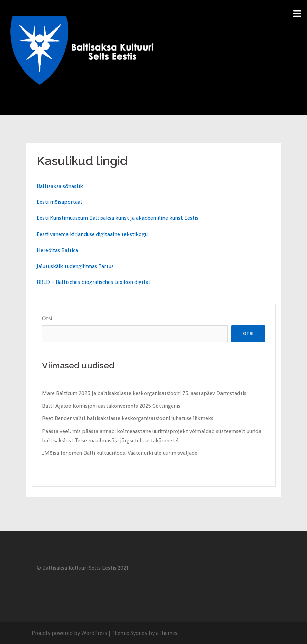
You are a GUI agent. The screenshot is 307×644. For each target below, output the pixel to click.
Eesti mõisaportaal (59, 202)
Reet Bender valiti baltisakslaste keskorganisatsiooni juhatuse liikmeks (128, 418)
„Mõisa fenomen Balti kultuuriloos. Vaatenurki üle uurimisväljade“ (121, 453)
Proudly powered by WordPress (69, 633)
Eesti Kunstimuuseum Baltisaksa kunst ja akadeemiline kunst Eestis (118, 218)
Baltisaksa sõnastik (60, 186)
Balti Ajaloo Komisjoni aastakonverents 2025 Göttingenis (111, 406)
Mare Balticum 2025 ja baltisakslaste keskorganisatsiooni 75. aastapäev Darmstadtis (144, 393)
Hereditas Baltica (57, 250)
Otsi (47, 319)
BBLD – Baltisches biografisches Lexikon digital (93, 282)
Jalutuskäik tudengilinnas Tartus (75, 266)
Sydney (139, 633)
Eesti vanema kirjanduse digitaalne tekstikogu (92, 234)
